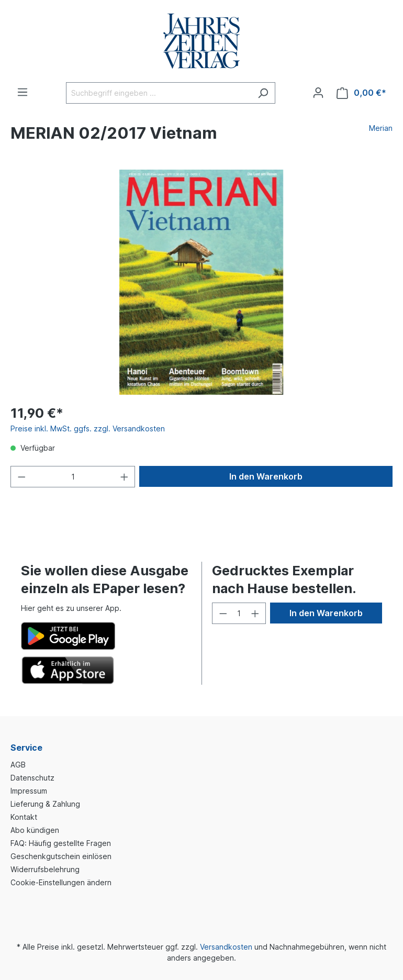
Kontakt (24, 817)
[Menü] (23, 92)
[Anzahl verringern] (21, 477)
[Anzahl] (73, 477)
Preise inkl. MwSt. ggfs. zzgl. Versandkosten (88, 428)
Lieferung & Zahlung (45, 804)
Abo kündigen (35, 830)
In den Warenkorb (266, 476)
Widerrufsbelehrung (45, 869)
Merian (381, 128)
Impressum (29, 791)
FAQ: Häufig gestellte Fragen (61, 843)
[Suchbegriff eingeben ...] (159, 93)
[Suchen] (263, 93)
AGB (18, 765)
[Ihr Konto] (318, 93)
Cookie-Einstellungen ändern (61, 882)
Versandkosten (226, 947)
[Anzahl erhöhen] (125, 477)
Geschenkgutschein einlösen (61, 856)
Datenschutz (32, 778)
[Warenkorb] (361, 93)
